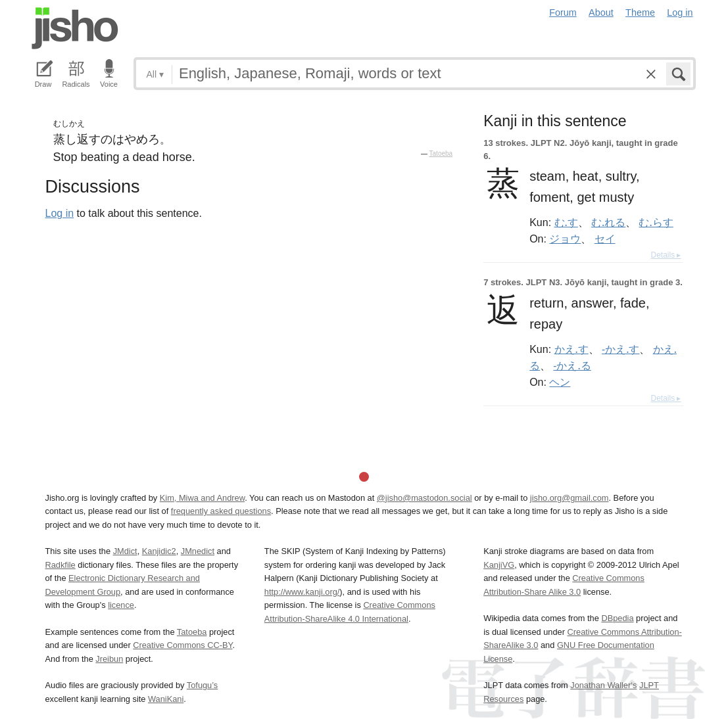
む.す (566, 222)
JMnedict (198, 551)
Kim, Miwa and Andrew (202, 498)
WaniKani (166, 699)
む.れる (608, 222)
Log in (680, 12)
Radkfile (61, 565)
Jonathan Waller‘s (603, 685)
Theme (640, 12)
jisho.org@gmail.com (570, 498)
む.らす (656, 222)
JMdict (125, 551)
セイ (605, 239)
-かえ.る (572, 365)
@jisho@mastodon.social (425, 498)
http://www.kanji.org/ (302, 592)
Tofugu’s (202, 685)
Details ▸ (666, 255)
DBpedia (617, 618)
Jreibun (109, 659)
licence (121, 605)
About (601, 12)
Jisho (75, 28)
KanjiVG (499, 565)
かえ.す (571, 349)
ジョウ (565, 239)
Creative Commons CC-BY (182, 645)
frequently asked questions (221, 511)
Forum (563, 12)
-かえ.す (620, 349)
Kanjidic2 (159, 551)
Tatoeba (441, 153)
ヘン (560, 382)
